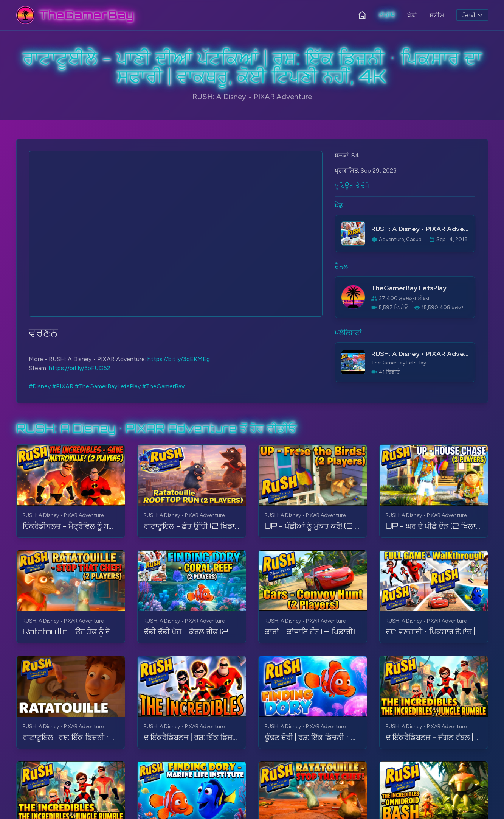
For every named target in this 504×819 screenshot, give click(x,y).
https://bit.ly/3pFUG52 (80, 368)
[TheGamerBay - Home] (75, 15)
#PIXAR (63, 386)
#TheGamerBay (163, 386)
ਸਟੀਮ (437, 15)
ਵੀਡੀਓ (387, 15)
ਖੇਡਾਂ (412, 15)
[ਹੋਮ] (362, 15)
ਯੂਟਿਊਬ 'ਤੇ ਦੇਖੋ (352, 186)
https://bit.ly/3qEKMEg (179, 359)
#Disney (40, 386)
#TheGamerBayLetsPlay (108, 386)
